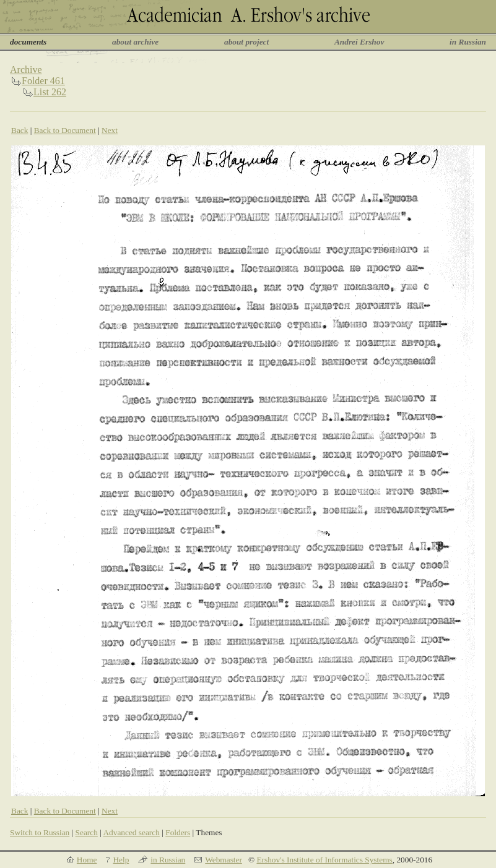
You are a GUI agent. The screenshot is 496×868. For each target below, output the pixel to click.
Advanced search (131, 832)
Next (110, 130)
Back (20, 130)
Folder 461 (43, 81)
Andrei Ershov (359, 42)
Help (121, 860)
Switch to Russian (40, 832)
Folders (178, 832)
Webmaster (224, 860)
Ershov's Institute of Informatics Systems (324, 860)
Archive (26, 70)
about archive (135, 42)
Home (87, 860)
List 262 (50, 92)
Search (87, 832)
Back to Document (65, 130)
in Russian (468, 42)
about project (246, 42)
